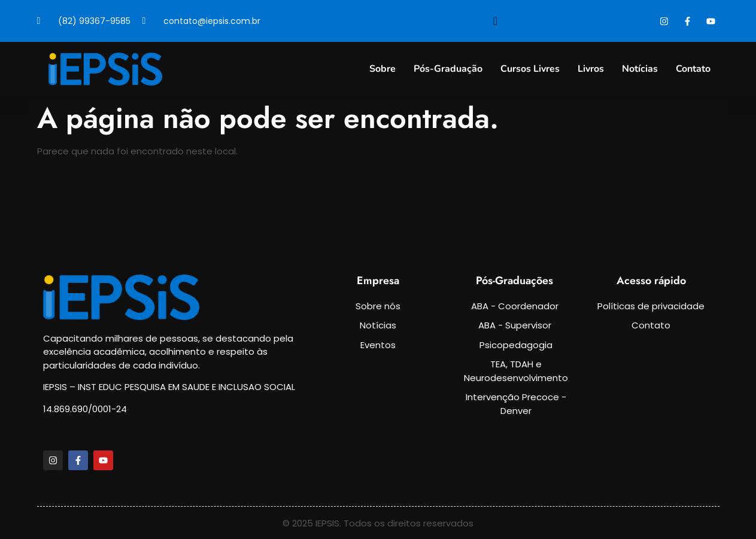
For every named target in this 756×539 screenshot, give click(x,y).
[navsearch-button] (496, 21)
